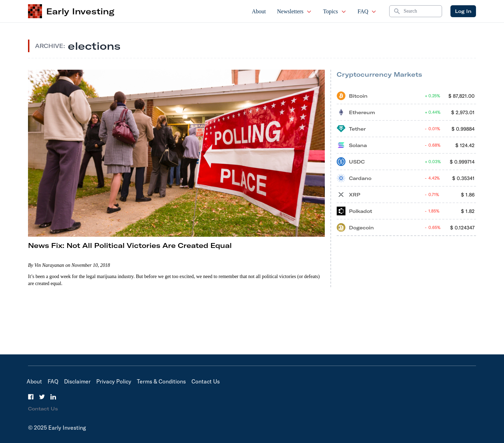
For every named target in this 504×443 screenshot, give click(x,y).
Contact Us (206, 381)
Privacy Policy (114, 381)
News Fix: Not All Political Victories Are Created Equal (130, 245)
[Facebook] (31, 397)
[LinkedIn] (53, 397)
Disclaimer (77, 381)
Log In (463, 11)
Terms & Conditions (161, 381)
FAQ (367, 11)
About (259, 11)
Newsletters (295, 11)
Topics (335, 11)
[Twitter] (42, 397)
